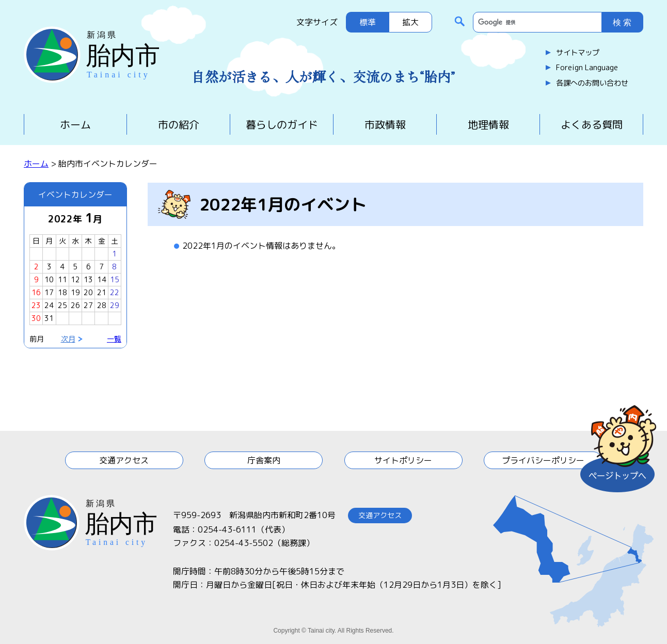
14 (102, 279)
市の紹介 (179, 124)
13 (88, 279)
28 (102, 305)
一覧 (114, 339)
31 (49, 318)
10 (49, 279)
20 (88, 292)
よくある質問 (592, 124)
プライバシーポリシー (543, 460)
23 (36, 305)
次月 (68, 339)
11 (62, 279)
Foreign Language (587, 68)
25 (62, 305)
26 (75, 305)
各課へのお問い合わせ (592, 83)
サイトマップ (578, 53)
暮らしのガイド (282, 124)
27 (88, 305)
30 (36, 318)
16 (36, 292)
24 (49, 305)
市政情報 (385, 124)
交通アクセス (124, 460)
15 (115, 279)
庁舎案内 (264, 460)
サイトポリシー (403, 460)
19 (75, 292)
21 (102, 292)
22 (115, 292)
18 (62, 292)
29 (115, 305)
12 (75, 279)
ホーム (75, 124)
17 (49, 292)
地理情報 (488, 124)
